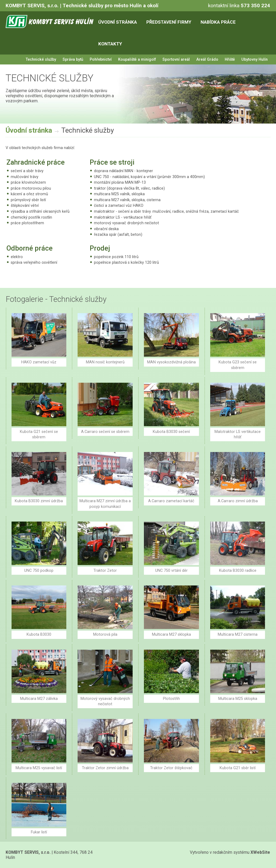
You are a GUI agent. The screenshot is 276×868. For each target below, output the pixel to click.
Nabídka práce (218, 22)
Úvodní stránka (118, 22)
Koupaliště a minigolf (137, 59)
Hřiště (230, 59)
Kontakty (110, 44)
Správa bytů (73, 59)
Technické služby (41, 59)
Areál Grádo (207, 59)
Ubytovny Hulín (255, 59)
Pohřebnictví (101, 59)
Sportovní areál (176, 59)
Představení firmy (169, 22)
